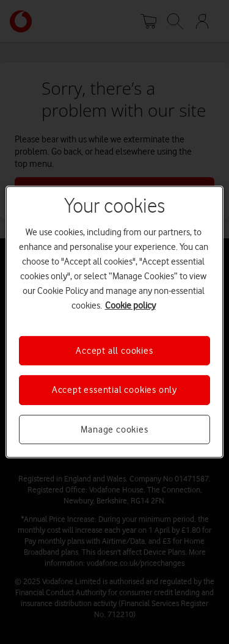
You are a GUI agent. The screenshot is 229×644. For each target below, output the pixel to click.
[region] (114, 322)
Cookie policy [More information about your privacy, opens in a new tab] (130, 306)
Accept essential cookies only (114, 390)
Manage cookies (114, 430)
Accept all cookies (114, 351)
